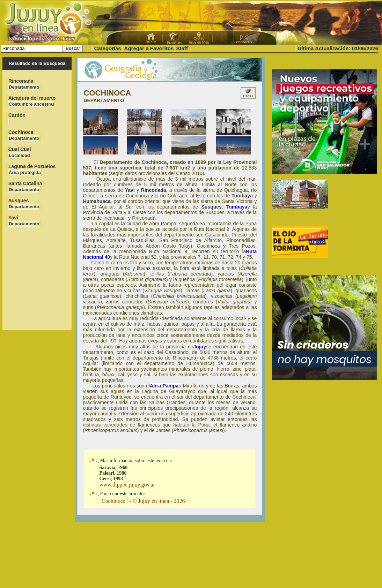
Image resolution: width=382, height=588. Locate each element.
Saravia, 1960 (113, 468)
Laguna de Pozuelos (32, 169)
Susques (24, 203)
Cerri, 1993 (111, 479)
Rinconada (24, 84)
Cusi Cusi (20, 152)
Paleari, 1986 (113, 473)
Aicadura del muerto (32, 101)
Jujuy (200, 347)
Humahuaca (97, 201)
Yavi (24, 221)
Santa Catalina (25, 186)
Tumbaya (242, 196)
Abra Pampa (164, 386)
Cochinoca (24, 135)
